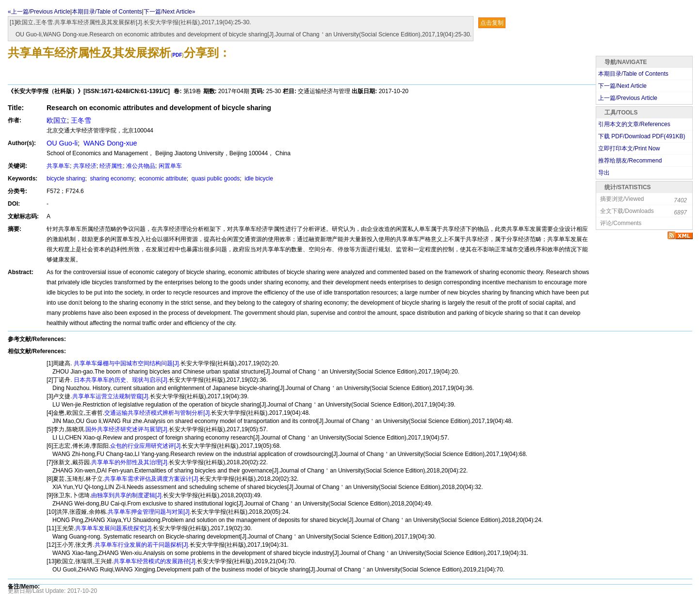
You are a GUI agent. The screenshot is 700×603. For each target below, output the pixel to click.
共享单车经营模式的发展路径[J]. (155, 561)
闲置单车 (170, 166)
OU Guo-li (62, 143)
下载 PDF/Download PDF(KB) (642, 136)
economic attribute (162, 179)
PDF (177, 55)
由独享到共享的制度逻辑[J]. (127, 495)
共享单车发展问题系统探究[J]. (114, 528)
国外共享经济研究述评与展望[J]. (127, 429)
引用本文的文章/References (634, 124)
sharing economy (111, 179)
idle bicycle (258, 179)
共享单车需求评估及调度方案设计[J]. (152, 479)
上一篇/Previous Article (628, 98)
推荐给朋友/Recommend (630, 161)
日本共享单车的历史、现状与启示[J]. (121, 380)
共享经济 (85, 166)
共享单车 (58, 166)
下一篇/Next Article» (170, 12)
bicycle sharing (66, 179)
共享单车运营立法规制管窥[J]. (111, 396)
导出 (604, 173)
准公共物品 (141, 166)
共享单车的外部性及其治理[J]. (130, 462)
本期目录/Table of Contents (107, 12)
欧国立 (57, 120)
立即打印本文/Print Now (629, 148)
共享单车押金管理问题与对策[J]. (149, 512)
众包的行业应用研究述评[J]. (146, 446)
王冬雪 (81, 120)
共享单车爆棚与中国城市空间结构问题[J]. (126, 363)
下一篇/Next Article (622, 86)
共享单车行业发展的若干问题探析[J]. (142, 545)
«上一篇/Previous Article (39, 12)
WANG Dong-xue (109, 143)
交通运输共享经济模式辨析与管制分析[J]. (158, 413)
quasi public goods (215, 179)
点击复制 (492, 23)
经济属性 (111, 166)
